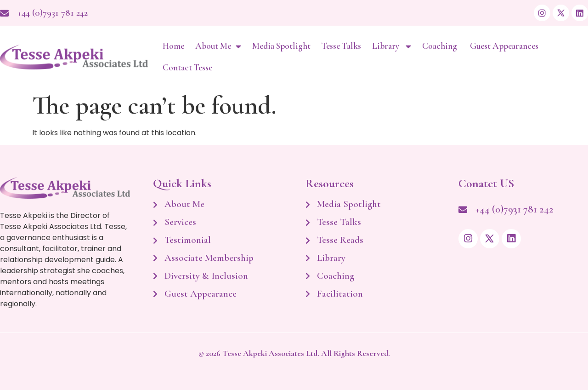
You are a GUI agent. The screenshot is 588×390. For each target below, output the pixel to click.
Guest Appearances (505, 46)
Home (173, 46)
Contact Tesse (187, 68)
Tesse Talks (341, 46)
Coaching (441, 46)
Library (392, 46)
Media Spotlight (281, 46)
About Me (218, 46)
